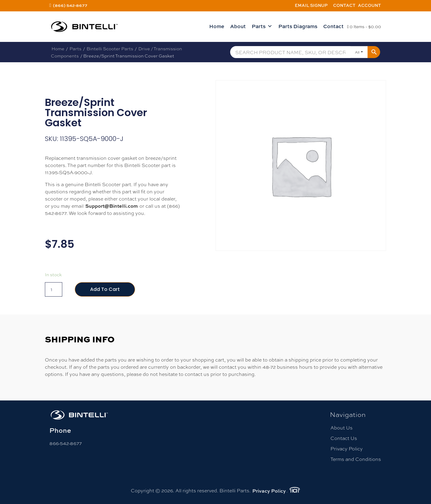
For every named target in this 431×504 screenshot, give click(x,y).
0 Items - (364, 26)
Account (369, 5)
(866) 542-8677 (70, 5)
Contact (344, 5)
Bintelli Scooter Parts (110, 48)
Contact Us (344, 438)
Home (217, 26)
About (238, 26)
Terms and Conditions (356, 459)
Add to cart (105, 289)
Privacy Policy (347, 448)
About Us (342, 428)
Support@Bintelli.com (111, 206)
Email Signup (311, 5)
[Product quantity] (54, 289)
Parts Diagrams (298, 26)
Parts (262, 26)
